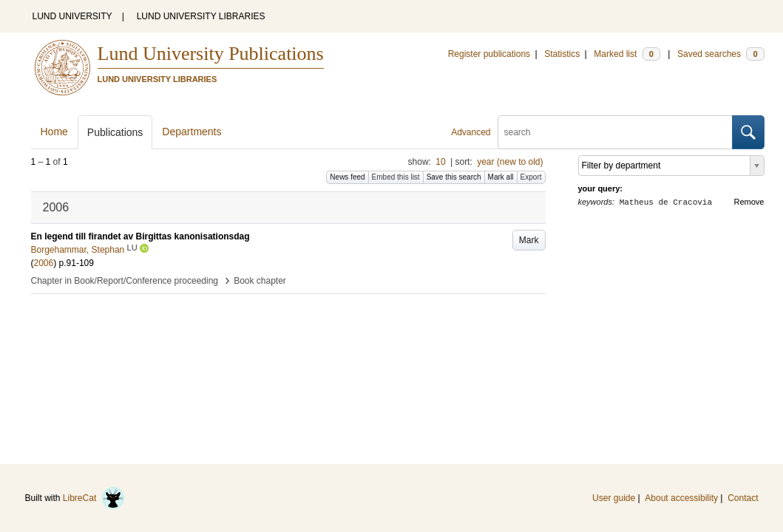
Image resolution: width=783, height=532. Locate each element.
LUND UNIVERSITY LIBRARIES (201, 16)
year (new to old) (510, 162)
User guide (614, 498)
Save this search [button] (454, 177)
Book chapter (260, 281)
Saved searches (721, 54)
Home (54, 132)
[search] (615, 132)
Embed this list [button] (396, 177)
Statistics (562, 54)
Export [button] (531, 177)
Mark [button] (529, 240)
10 (440, 162)
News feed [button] (347, 177)
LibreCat (94, 498)
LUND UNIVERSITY (72, 16)
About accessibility (681, 498)
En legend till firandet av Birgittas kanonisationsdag (140, 236)
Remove (749, 202)
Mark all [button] (501, 177)
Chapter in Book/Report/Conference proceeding (125, 281)
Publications (115, 132)
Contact (743, 498)
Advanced (471, 132)
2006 (44, 263)
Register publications (489, 54)
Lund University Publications (211, 54)
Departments (191, 132)
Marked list (627, 54)
